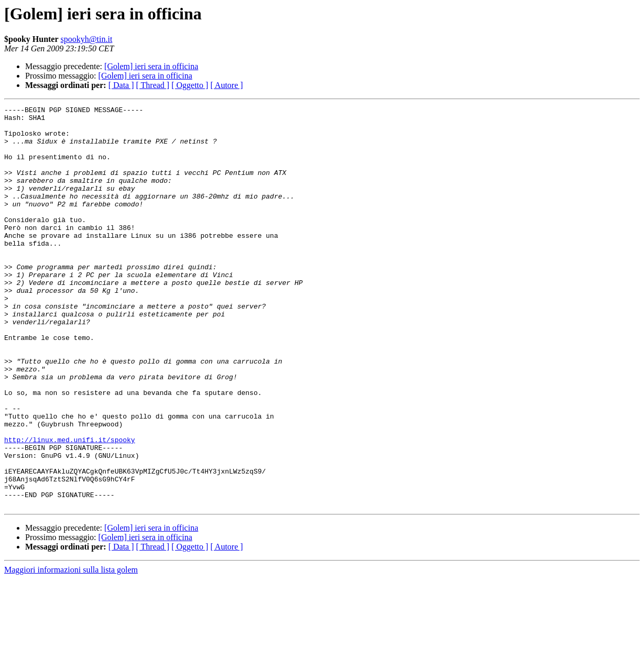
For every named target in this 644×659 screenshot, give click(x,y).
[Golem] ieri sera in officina (151, 66)
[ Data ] (121, 85)
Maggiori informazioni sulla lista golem (71, 650)
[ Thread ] (153, 85)
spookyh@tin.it (87, 39)
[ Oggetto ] (190, 85)
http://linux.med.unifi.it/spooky (70, 507)
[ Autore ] (226, 85)
